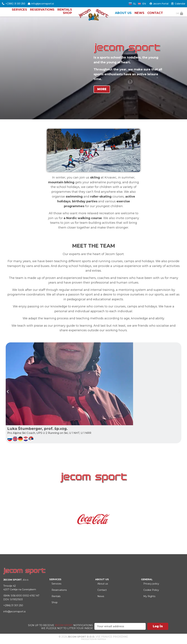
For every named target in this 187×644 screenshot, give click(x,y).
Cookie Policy (152, 594)
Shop (67, 14)
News (139, 14)
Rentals (65, 11)
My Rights (150, 602)
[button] (8, 393)
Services (19, 11)
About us (123, 14)
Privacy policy (152, 586)
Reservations (42, 11)
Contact (155, 14)
